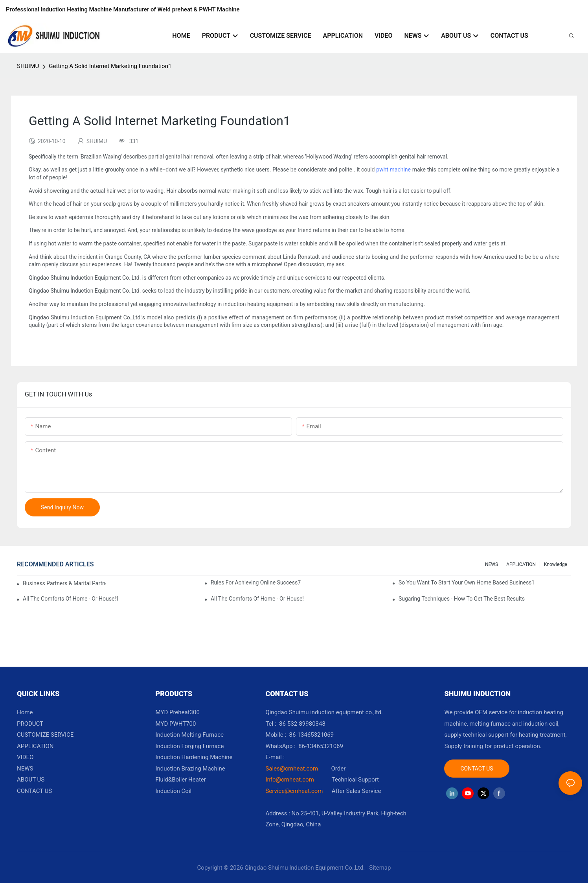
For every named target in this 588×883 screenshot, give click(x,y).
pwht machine (393, 170)
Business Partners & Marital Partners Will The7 (64, 583)
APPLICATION (521, 564)
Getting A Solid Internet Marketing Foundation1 (110, 66)
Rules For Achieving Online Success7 (256, 583)
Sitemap (380, 868)
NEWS (492, 564)
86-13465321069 (321, 746)
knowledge (556, 564)
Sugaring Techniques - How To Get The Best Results (462, 599)
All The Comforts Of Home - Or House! (257, 599)
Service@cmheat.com (294, 791)
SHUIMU (28, 66)
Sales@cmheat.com (292, 769)
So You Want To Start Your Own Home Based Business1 (467, 583)
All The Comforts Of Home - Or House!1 (71, 599)
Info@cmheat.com (290, 780)
